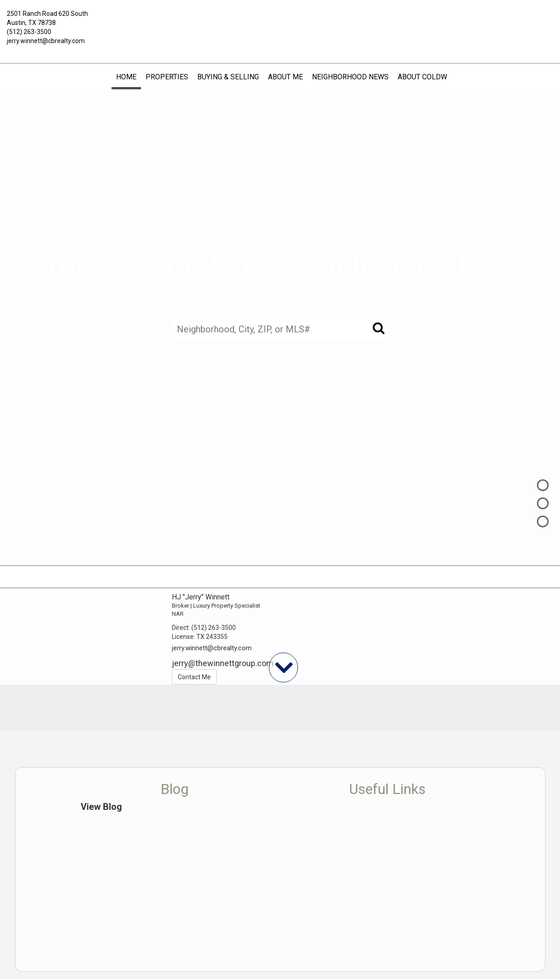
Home (126, 77)
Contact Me (194, 677)
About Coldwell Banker (443, 77)
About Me (285, 77)
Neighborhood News (350, 77)
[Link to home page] (280, 20)
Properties (167, 77)
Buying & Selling (228, 77)
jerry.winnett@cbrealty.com (46, 41)
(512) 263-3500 (29, 32)
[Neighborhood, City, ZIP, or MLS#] (280, 329)
